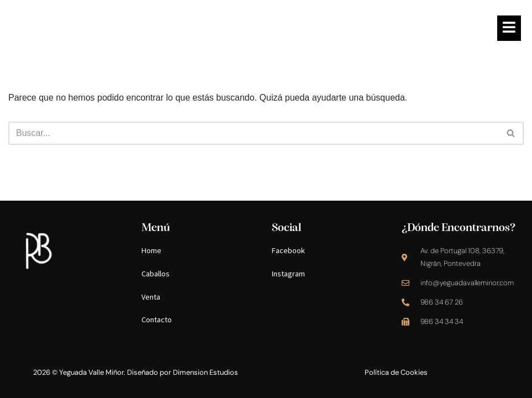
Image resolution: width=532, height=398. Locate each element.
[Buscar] (254, 133)
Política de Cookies (396, 372)
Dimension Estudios (206, 372)
